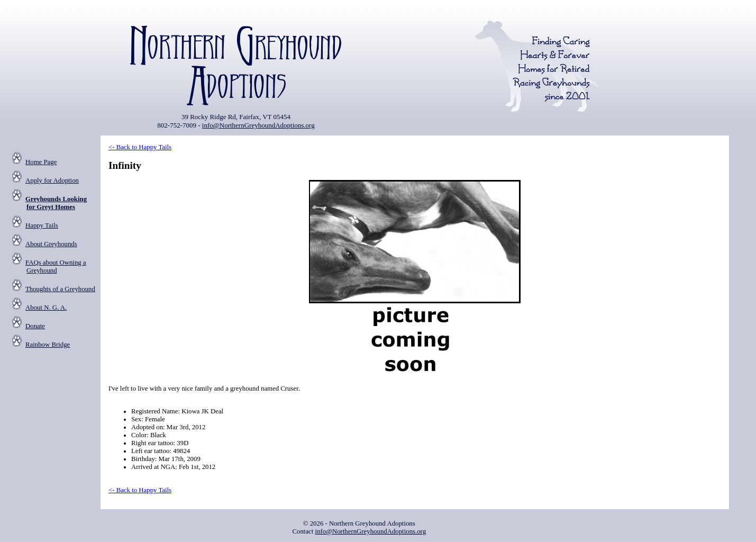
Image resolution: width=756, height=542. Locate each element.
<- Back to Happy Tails (140, 147)
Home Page (41, 162)
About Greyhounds (51, 244)
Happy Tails (42, 225)
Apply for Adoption (52, 180)
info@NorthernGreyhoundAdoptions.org (258, 125)
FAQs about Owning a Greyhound (56, 267)
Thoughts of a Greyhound (60, 289)
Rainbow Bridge (48, 345)
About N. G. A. (46, 308)
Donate (35, 326)
